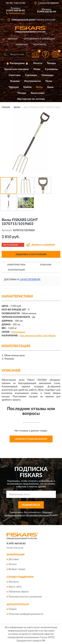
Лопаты (38, 63)
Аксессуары (38, 93)
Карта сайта (15, 587)
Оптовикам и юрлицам (39, 39)
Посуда (22, 93)
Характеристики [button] (16, 265)
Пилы (49, 81)
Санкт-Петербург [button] (30, 280)
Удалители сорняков (16, 69)
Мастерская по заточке (31, 99)
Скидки (13, 609)
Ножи (37, 69)
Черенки (14, 87)
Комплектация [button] (16, 270)
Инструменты (33, 81)
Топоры (51, 63)
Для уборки (49, 336)
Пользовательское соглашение (25, 597)
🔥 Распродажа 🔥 (17, 63)
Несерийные (18, 332)
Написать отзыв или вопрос (31, 439)
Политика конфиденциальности (26, 614)
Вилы (39, 87)
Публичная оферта (19, 592)
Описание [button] (46, 265)
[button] (15, 13)
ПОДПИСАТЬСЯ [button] (31, 505)
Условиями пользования (38, 515)
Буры (50, 87)
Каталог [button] (13, 39)
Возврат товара (17, 569)
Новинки (22, 45)
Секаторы (15, 75)
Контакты (40, 45)
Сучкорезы (51, 69)
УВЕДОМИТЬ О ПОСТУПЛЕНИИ (31, 254)
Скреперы (31, 75)
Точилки (15, 81)
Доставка (14, 559)
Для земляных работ (31, 336)
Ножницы (48, 75)
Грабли (27, 87)
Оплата (13, 564)
